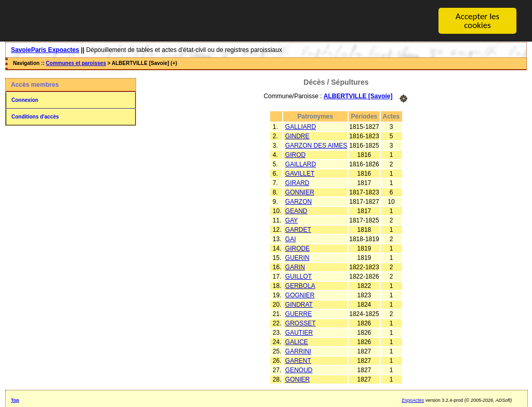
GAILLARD (301, 164)
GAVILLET (300, 173)
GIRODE (297, 248)
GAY (291, 220)
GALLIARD (301, 126)
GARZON (298, 201)
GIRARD (297, 182)
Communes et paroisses (76, 63)
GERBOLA (300, 285)
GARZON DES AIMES (316, 145)
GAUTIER (299, 332)
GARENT (298, 360)
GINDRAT (299, 304)
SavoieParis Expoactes (45, 50)
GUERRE (298, 313)
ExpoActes (413, 400)
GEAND (296, 211)
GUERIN (297, 257)
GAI (291, 239)
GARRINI (298, 351)
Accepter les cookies (477, 21)
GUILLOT (298, 276)
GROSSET (301, 323)
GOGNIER (300, 295)
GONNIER (300, 192)
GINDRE (297, 136)
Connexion (25, 100)
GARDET (298, 229)
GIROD (295, 154)
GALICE (297, 342)
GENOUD (299, 370)
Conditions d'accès (35, 117)
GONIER (297, 379)
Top (15, 400)
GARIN (295, 267)
